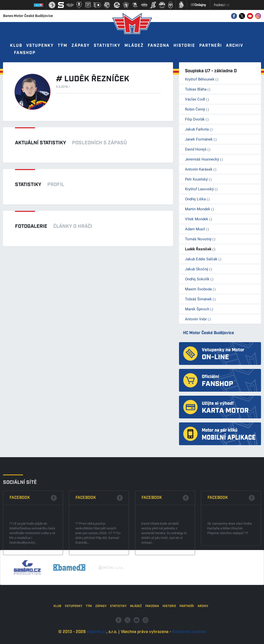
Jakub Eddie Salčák (203, 259)
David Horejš (198, 149)
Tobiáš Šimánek (200, 299)
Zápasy (81, 46)
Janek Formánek (201, 139)
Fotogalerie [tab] (31, 226)
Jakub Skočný (198, 269)
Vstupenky (40, 46)
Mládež (134, 46)
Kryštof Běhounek (202, 79)
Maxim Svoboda (200, 289)
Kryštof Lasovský (201, 189)
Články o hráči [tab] (73, 226)
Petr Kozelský (198, 179)
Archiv (235, 46)
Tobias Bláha (198, 89)
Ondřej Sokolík (199, 279)
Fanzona (159, 46)
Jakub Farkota (199, 129)
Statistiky (107, 46)
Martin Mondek (199, 209)
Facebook (20, 526)
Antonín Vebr (198, 319)
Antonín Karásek (201, 169)
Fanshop (25, 53)
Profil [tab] (56, 185)
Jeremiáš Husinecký (204, 159)
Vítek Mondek (198, 219)
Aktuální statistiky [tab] (40, 143)
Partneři (211, 46)
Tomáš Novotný (200, 239)
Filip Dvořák (197, 119)
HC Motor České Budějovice (208, 333)
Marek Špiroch (199, 309)
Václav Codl (197, 99)
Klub (16, 46)
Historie (184, 46)
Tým (63, 46)
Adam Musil (197, 229)
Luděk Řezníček (200, 249)
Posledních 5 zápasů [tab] (99, 143)
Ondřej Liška (197, 199)
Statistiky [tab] (28, 185)
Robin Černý (197, 109)
